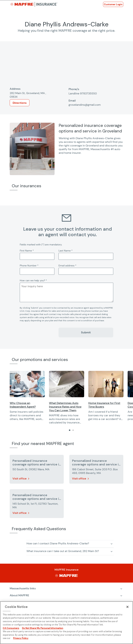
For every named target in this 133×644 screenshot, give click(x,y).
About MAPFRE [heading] (19, 595)
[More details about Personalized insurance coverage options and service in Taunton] (37, 504)
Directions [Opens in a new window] (20, 103)
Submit (86, 332)
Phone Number (29, 266)
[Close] (127, 607)
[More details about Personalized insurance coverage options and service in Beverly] (96, 470)
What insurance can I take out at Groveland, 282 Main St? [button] (63, 551)
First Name (27, 251)
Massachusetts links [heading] (23, 588)
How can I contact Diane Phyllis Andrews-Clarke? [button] (58, 543)
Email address (67, 266)
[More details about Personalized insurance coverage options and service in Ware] (37, 470)
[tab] (70, 430)
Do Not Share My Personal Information (43, 628)
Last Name (66, 251)
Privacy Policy (21, 638)
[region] (71, 398)
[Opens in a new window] (113, 4)
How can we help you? (33, 280)
